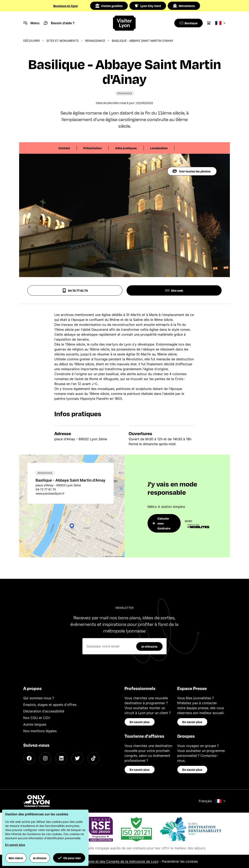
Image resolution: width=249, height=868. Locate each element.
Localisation (159, 148)
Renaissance (95, 41)
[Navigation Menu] (31, 23)
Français (212, 801)
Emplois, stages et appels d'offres (50, 705)
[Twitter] (77, 758)
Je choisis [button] (40, 858)
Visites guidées (109, 6)
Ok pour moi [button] (69, 858)
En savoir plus (140, 722)
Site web (174, 290)
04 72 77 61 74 (75, 290)
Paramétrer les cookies (180, 861)
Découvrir (31, 41)
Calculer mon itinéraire (162, 523)
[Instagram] (45, 758)
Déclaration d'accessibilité (44, 711)
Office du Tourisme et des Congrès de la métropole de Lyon (112, 861)
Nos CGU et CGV (37, 718)
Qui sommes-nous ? (39, 698)
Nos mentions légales (40, 731)
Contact (64, 148)
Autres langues (35, 724)
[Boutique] (188, 23)
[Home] (124, 23)
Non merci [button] (16, 858)
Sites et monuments (62, 41)
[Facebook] (29, 758)
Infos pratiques (126, 148)
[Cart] (209, 23)
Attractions (184, 6)
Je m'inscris (149, 646)
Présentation (93, 148)
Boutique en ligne (66, 6)
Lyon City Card (148, 6)
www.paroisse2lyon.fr (50, 493)
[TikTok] (93, 758)
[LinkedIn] (61, 758)
